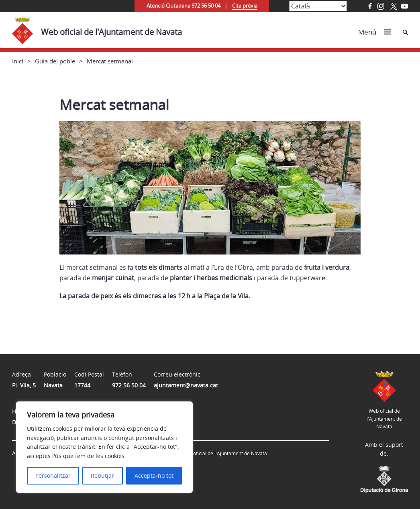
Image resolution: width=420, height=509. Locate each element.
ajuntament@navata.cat (186, 385)
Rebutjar (102, 475)
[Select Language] (318, 6)
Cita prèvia (245, 6)
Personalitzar (53, 475)
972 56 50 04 (129, 385)
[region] (104, 447)
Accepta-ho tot (154, 475)
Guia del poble (55, 61)
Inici (18, 61)
